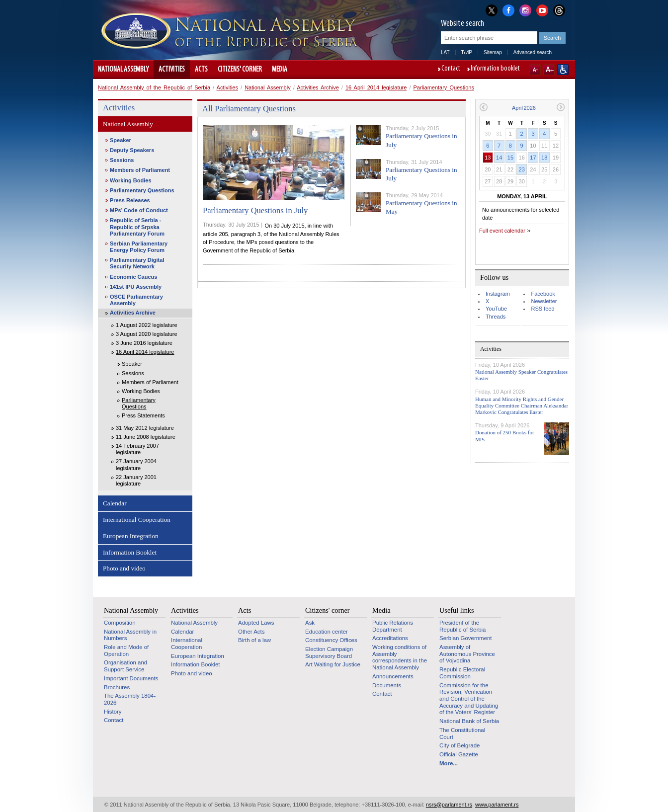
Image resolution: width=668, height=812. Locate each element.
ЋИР (467, 52)
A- (535, 70)
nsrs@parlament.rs (449, 805)
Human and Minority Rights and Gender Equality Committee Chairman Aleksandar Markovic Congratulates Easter (522, 406)
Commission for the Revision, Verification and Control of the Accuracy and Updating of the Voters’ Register (469, 699)
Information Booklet (130, 552)
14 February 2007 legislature (137, 449)
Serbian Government (466, 638)
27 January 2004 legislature (136, 464)
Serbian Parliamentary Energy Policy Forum (139, 247)
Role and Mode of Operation (126, 650)
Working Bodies (131, 180)
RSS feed (543, 309)
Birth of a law (254, 640)
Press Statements (143, 415)
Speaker (121, 140)
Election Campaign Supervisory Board (329, 652)
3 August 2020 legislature (147, 334)
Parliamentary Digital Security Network (137, 263)
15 (510, 158)
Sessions (122, 160)
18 (544, 158)
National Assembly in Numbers (130, 635)
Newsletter (544, 301)
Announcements (393, 676)
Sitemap (493, 52)
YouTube (496, 309)
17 (533, 158)
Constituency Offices (331, 640)
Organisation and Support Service (125, 666)
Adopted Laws (256, 623)
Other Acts (251, 632)
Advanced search (533, 52)
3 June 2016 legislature (144, 343)
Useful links (457, 610)
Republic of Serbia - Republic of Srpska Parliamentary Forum (137, 227)
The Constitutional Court (462, 733)
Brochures (117, 687)
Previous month (483, 107)
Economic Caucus (133, 277)
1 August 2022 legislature (147, 325)
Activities (172, 70)
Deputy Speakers (132, 150)
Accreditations (390, 638)
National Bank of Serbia (469, 721)
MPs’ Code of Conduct (139, 210)
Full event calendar (502, 231)
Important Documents (131, 678)
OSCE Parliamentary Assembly (136, 300)
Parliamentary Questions (444, 87)
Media (280, 70)
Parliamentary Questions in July (255, 210)
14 (499, 158)
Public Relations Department (393, 626)
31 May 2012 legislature (145, 428)
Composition (120, 623)
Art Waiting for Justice (333, 664)
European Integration (131, 536)
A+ (549, 70)
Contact (451, 69)
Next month (561, 107)
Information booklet (495, 69)
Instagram (498, 294)
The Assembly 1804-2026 (130, 699)
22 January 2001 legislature (136, 480)
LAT (445, 52)
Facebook (543, 294)
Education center (327, 632)
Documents (387, 685)
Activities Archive (318, 87)
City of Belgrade (459, 745)
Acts (201, 70)
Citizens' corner (240, 70)
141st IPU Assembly (136, 287)
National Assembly (123, 70)
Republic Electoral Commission (462, 673)
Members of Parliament (140, 170)
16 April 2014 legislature (376, 87)
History (113, 712)
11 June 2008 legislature (146, 437)
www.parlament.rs (497, 805)
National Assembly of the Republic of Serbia (154, 87)
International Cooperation (137, 520)
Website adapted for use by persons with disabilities (563, 70)
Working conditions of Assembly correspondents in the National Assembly (400, 657)
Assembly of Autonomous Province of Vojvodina (467, 654)
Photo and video (124, 568)
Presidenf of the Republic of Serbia (462, 626)
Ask (310, 623)
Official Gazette (459, 754)
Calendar (115, 503)
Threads (496, 317)
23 (522, 169)
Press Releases (130, 200)
